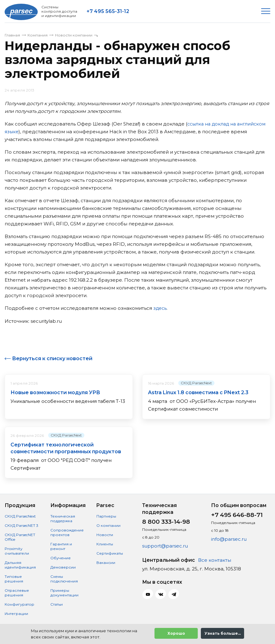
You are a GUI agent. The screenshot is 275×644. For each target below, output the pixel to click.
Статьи (57, 604)
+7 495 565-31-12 (108, 11)
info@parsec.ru (229, 539)
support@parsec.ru (165, 546)
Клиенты (105, 544)
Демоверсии (63, 567)
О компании (108, 525)
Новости (105, 534)
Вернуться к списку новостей (52, 358)
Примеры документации (64, 592)
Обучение (61, 558)
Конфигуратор (19, 604)
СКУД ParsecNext (196, 383)
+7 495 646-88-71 (237, 515)
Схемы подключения (64, 578)
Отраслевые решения (17, 592)
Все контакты (215, 560)
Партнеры (106, 516)
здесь (160, 308)
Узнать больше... (223, 633)
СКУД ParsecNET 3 (21, 525)
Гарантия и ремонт (61, 546)
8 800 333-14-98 (166, 521)
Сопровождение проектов (67, 532)
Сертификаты (110, 553)
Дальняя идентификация (20, 565)
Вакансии (106, 562)
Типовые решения (14, 578)
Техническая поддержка (63, 518)
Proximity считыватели (17, 551)
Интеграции (16, 613)
